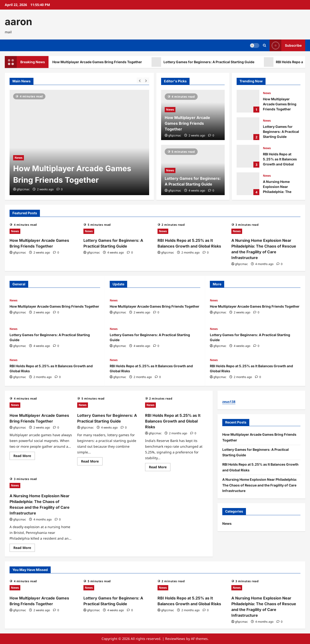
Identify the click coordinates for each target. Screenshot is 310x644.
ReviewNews (175, 639)
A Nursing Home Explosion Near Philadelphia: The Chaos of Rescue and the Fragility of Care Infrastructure (248, 184)
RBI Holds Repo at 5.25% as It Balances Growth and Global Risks (248, 156)
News (19, 158)
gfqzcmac (23, 189)
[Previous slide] (140, 81)
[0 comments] (60, 189)
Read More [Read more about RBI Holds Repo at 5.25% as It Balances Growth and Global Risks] (160, 468)
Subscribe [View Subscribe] (286, 45)
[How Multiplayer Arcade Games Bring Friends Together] (79, 142)
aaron (19, 22)
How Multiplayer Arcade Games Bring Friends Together (97, 62)
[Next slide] (146, 81)
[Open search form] (264, 45)
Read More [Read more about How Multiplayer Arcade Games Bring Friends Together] (24, 457)
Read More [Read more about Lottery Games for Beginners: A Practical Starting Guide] (92, 462)
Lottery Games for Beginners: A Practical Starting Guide (209, 62)
